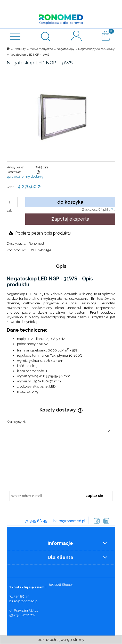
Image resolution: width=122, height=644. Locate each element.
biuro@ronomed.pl (69, 521)
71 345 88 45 (36, 521)
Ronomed (36, 243)
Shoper (67, 585)
